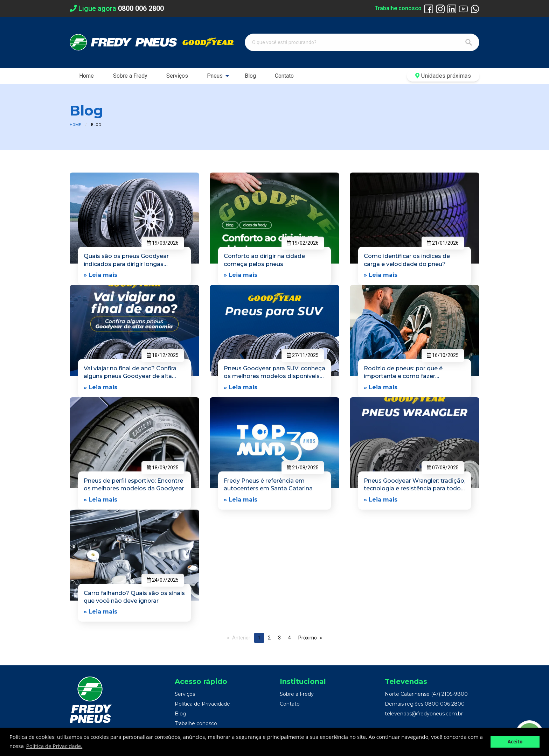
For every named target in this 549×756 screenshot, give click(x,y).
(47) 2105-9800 (449, 694)
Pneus (215, 76)
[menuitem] (86, 76)
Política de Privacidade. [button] (54, 746)
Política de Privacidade (202, 704)
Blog (250, 76)
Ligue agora (117, 8)
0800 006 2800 (445, 704)
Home (86, 76)
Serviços (177, 76)
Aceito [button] (515, 742)
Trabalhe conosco (398, 8)
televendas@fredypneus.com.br (424, 714)
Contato (284, 76)
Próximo (308, 638)
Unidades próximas (443, 76)
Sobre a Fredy (130, 76)
